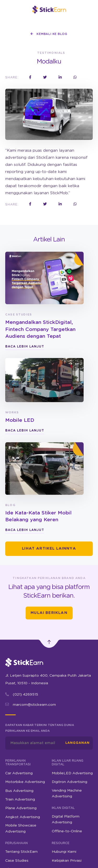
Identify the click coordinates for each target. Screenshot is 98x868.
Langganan (77, 743)
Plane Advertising (21, 808)
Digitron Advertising (70, 782)
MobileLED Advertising (72, 773)
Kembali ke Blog (49, 34)
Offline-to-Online (67, 831)
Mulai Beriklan (49, 613)
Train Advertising (20, 799)
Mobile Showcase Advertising (21, 828)
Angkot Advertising (23, 817)
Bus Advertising (19, 791)
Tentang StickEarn (21, 852)
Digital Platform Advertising (66, 819)
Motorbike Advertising (25, 782)
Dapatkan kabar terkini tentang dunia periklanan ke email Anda (40, 728)
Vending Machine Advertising (67, 793)
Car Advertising (19, 773)
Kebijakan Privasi (67, 861)
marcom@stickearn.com (34, 705)
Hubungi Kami (64, 852)
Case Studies (17, 861)
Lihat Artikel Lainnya (49, 549)
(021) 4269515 (25, 695)
